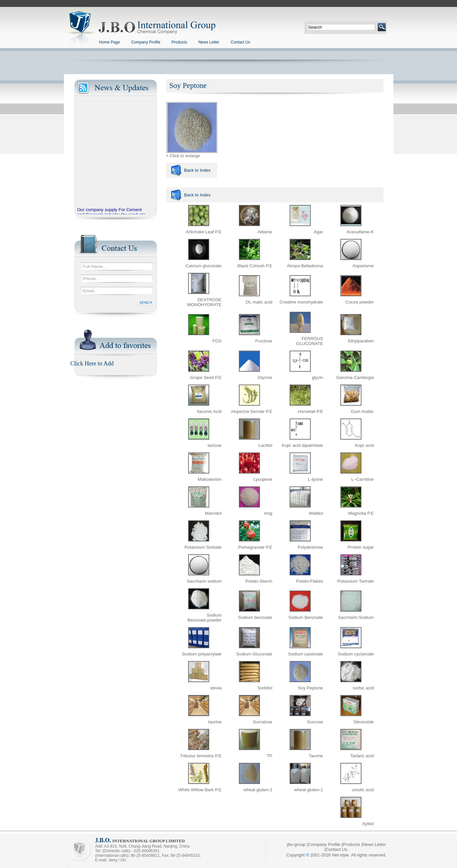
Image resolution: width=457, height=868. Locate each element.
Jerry (113, 860)
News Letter (209, 42)
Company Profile (146, 42)
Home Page (110, 42)
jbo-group (296, 844)
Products (179, 42)
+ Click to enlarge (192, 154)
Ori (123, 860)
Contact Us (240, 42)
